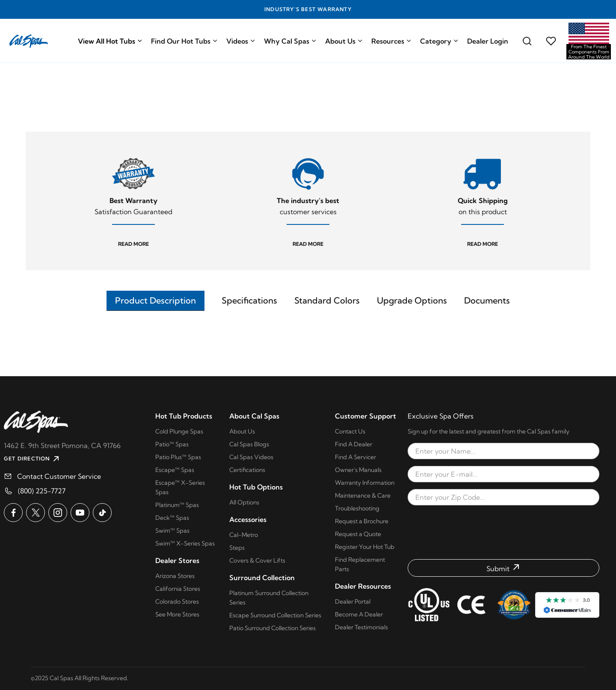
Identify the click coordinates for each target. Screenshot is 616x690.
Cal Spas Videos (251, 457)
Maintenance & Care (363, 495)
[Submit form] (503, 568)
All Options (244, 502)
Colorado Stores (177, 602)
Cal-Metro (244, 535)
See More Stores (177, 614)
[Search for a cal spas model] (527, 41)
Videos (241, 41)
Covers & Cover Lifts (257, 560)
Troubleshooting (357, 508)
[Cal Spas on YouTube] (80, 513)
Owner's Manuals (358, 470)
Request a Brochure (362, 521)
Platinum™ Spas (177, 505)
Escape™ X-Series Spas (180, 487)
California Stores (178, 589)
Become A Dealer (359, 614)
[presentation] (503, 532)
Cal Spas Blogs (249, 444)
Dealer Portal (353, 602)
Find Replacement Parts (360, 564)
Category (439, 41)
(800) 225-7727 (42, 491)
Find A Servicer (355, 457)
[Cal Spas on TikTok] (102, 513)
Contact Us (350, 431)
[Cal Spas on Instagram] (58, 513)
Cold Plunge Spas (179, 431)
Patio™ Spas (172, 444)
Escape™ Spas (175, 470)
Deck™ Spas (172, 518)
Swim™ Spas (172, 531)
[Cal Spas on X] (36, 513)
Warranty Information (365, 483)
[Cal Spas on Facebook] (13, 513)
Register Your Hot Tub (365, 547)
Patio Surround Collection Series (272, 628)
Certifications (247, 470)
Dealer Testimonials (361, 627)
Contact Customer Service (59, 476)
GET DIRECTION (33, 459)
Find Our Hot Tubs (184, 41)
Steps (237, 548)
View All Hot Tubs (110, 41)
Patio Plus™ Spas (178, 457)
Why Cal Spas (290, 41)
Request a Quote (358, 534)
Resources (391, 41)
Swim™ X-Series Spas (185, 543)
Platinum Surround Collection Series (269, 598)
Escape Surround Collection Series (275, 615)
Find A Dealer (354, 444)
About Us (344, 41)
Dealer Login (488, 41)
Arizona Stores (175, 576)
